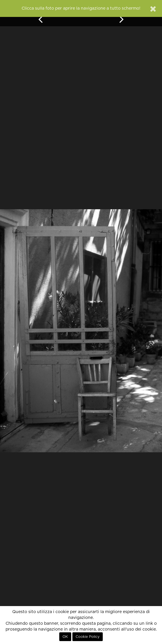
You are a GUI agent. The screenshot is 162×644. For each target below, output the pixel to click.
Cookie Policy (88, 637)
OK (65, 637)
